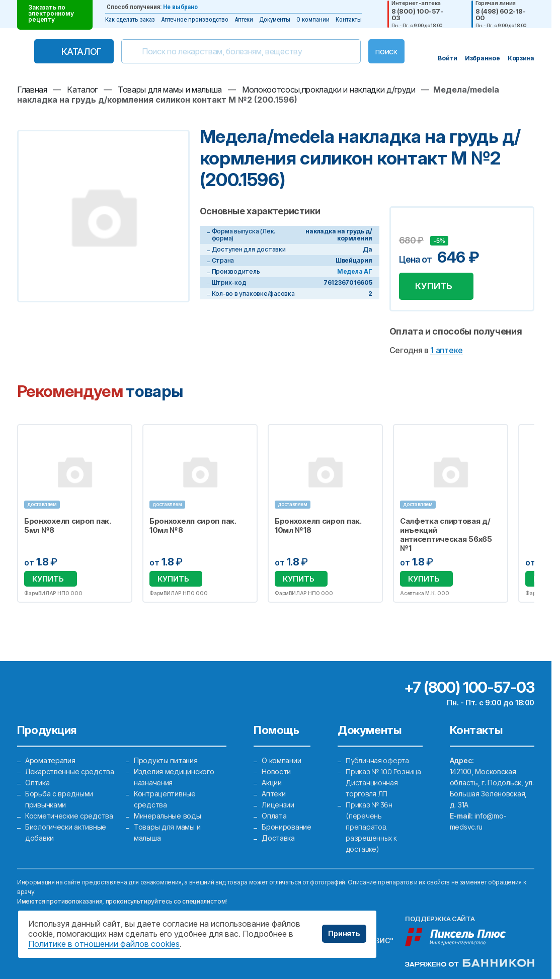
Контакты (349, 19)
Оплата (274, 816)
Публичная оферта (377, 760)
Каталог (82, 52)
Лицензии (278, 805)
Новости (276, 771)
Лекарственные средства (70, 771)
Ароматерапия (50, 760)
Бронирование (287, 827)
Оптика (37, 783)
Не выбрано (180, 7)
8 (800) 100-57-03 (417, 15)
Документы (275, 19)
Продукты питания (166, 760)
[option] (75, 513)
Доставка (278, 838)
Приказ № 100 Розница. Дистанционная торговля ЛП (384, 783)
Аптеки (244, 19)
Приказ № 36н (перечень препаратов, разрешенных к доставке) (371, 827)
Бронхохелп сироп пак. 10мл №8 (193, 526)
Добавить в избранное (408, 226)
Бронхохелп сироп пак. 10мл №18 (318, 526)
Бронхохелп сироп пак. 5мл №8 (68, 526)
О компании (313, 19)
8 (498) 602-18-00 (500, 15)
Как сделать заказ (130, 19)
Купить (434, 286)
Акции (272, 783)
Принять (344, 933)
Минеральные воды (168, 816)
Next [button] (532, 514)
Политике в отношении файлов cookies (104, 944)
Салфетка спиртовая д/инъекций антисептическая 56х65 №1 (446, 535)
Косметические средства (69, 816)
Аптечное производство (195, 19)
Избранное (118, 438)
